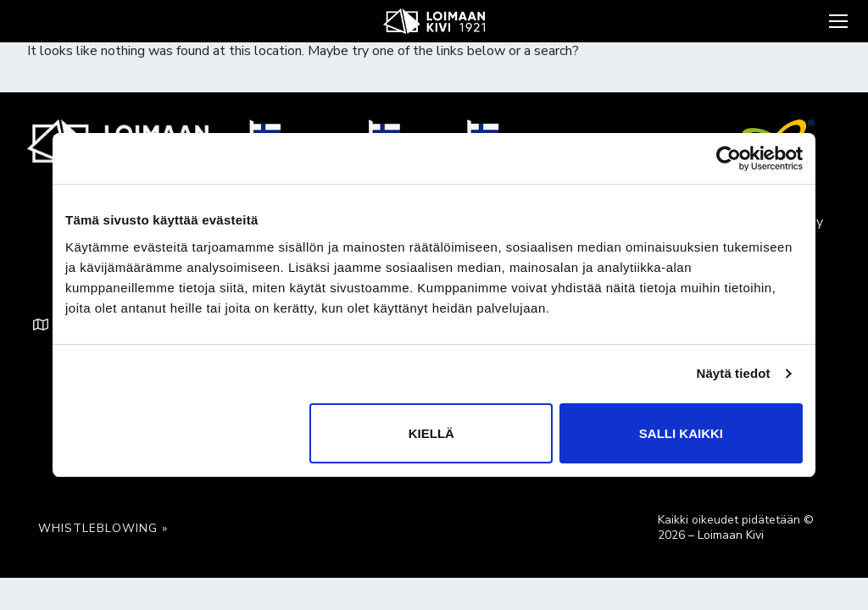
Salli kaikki (681, 433)
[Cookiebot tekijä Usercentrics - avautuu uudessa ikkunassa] (729, 158)
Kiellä (431, 433)
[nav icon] (837, 21)
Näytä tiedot (734, 373)
